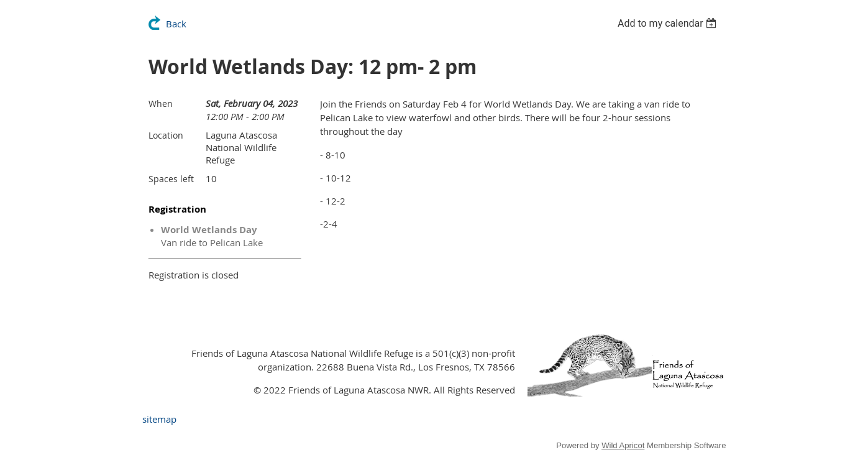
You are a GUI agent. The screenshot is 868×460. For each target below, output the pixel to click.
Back (176, 24)
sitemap (159, 419)
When (161, 103)
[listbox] (669, 23)
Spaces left (171, 179)
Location (166, 135)
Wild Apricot (623, 445)
